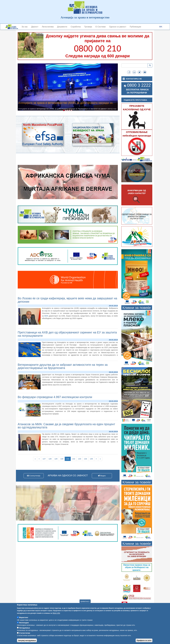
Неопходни (24, 623)
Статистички (24, 633)
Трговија (88, 27)
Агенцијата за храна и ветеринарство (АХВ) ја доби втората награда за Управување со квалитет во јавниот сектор (65, 104)
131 (68, 459)
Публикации (135, 27)
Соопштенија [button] (34, 476)
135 (92, 459)
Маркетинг (24, 617)
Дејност (35, 27)
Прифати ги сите (144, 640)
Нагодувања (24, 628)
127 (45, 459)
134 (86, 459)
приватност (85, 601)
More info (56, 613)
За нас (25, 27)
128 (51, 459)
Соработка (76, 27)
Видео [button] (102, 476)
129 (56, 459)
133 (80, 459)
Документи (62, 27)
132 (74, 459)
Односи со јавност (118, 27)
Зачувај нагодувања (27, 640)
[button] (25, 87)
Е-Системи (101, 27)
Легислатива (48, 27)
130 (62, 459)
